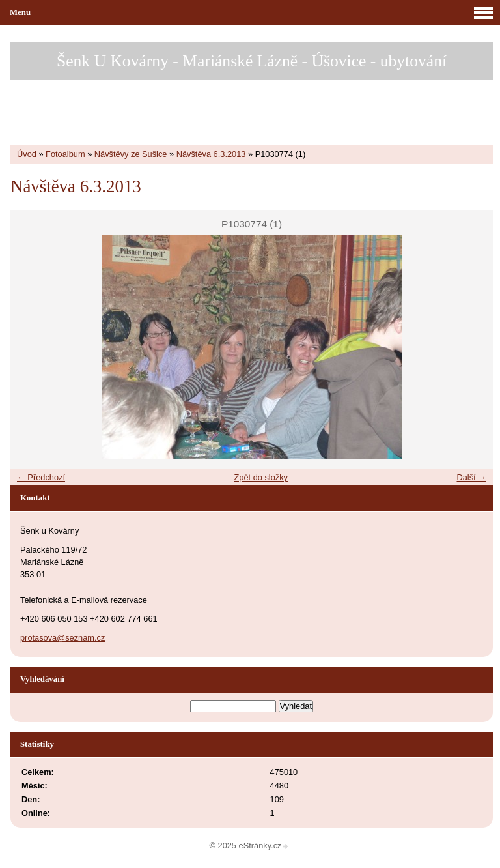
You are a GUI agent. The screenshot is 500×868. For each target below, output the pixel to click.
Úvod (27, 154)
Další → (471, 477)
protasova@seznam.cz (62, 638)
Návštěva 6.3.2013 (211, 154)
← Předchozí (41, 477)
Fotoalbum (65, 154)
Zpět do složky (261, 477)
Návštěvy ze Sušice (132, 154)
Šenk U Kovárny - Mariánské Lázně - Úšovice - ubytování (252, 61)
